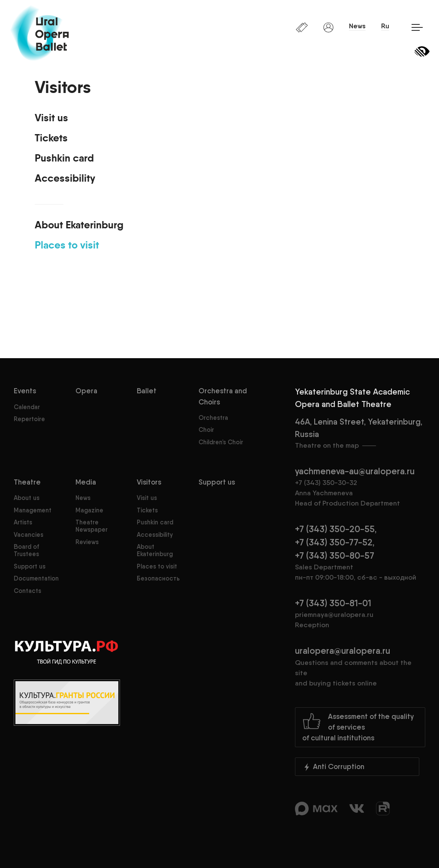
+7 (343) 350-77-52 (334, 542)
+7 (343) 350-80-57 (335, 555)
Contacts (27, 591)
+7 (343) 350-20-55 (335, 529)
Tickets (51, 138)
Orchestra (213, 418)
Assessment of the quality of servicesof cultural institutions (358, 727)
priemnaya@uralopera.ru (334, 615)
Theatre (27, 482)
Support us (30, 566)
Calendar (27, 407)
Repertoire (29, 419)
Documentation (36, 578)
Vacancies (29, 535)
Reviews (87, 542)
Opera (86, 391)
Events (25, 391)
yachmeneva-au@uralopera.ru (355, 471)
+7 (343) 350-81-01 (333, 603)
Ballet (147, 391)
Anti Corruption (333, 767)
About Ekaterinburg (79, 225)
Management (33, 510)
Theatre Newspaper (92, 526)
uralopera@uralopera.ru (360, 667)
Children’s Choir (221, 442)
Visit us (51, 118)
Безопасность (158, 578)
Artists (23, 522)
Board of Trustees (26, 550)
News (357, 26)
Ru (385, 26)
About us (27, 498)
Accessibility (65, 179)
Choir (206, 430)
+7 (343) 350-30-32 (326, 483)
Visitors (149, 482)
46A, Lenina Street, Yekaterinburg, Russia (360, 434)
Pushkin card (64, 159)
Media (86, 482)
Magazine (89, 510)
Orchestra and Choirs (223, 396)
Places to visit (67, 245)
